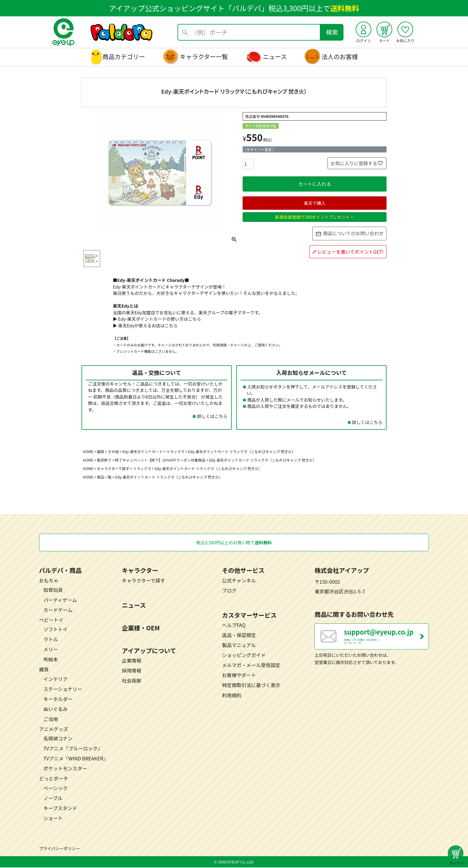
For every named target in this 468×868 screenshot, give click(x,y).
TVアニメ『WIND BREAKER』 (76, 759)
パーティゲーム (60, 600)
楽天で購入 (315, 203)
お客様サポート (239, 676)
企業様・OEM (141, 628)
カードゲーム (58, 610)
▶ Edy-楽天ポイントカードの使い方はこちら (157, 319)
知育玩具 (53, 590)
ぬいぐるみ (55, 709)
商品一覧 (104, 477)
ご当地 (51, 719)
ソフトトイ (55, 630)
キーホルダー (58, 699)
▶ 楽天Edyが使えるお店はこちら (145, 325)
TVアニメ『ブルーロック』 (73, 749)
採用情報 (131, 671)
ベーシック (55, 788)
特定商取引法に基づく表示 (251, 686)
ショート (53, 818)
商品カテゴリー (124, 57)
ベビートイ (51, 620)
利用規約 (232, 696)
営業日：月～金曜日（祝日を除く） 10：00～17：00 (386, 640)
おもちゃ (49, 581)
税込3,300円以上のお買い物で (234, 543)
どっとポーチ (54, 779)
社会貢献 (131, 681)
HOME (88, 451)
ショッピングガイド (244, 656)
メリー (51, 650)
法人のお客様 (340, 57)
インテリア (55, 679)
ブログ (229, 591)
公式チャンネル (239, 581)
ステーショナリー (63, 689)
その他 (113, 451)
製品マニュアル (239, 646)
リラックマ (142, 468)
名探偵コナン (58, 739)
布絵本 (51, 660)
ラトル (51, 640)
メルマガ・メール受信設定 (251, 666)
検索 (332, 32)
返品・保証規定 (239, 636)
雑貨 (101, 451)
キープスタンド (60, 808)
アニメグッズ (54, 729)
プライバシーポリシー (60, 849)
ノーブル (53, 798)
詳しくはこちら (212, 416)
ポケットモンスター (65, 769)
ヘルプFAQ (234, 625)
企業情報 (131, 661)
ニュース (275, 57)
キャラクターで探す (113, 468)
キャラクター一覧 (204, 57)
